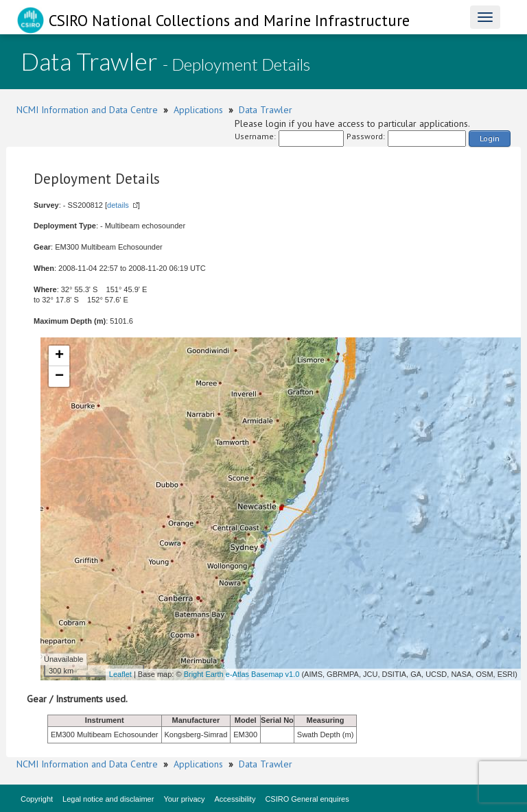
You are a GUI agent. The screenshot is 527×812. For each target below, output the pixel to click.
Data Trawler (266, 110)
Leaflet (120, 674)
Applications (198, 110)
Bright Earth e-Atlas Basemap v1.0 (242, 674)
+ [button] (59, 356)
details (118, 205)
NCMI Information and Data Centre (87, 110)
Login (490, 138)
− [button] (59, 377)
